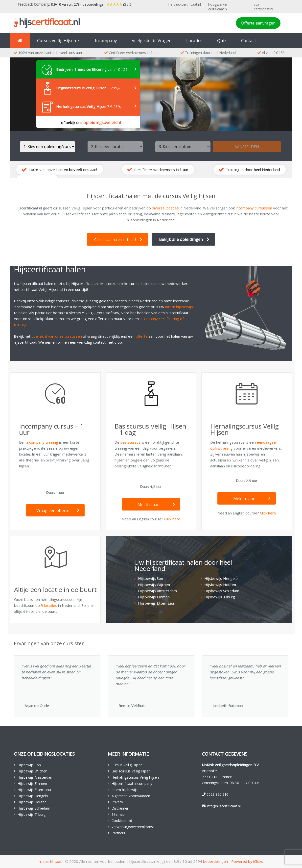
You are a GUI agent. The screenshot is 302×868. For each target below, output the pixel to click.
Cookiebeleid (122, 821)
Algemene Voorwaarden (131, 796)
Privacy (117, 802)
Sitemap (118, 814)
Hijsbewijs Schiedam (222, 591)
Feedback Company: (34, 4)
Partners (118, 833)
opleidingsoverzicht (102, 122)
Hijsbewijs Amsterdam (157, 591)
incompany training (42, 442)
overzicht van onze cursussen (57, 336)
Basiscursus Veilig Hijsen (131, 771)
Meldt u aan (156, 505)
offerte (142, 336)
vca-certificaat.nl (263, 7)
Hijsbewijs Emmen (154, 597)
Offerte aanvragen (258, 23)
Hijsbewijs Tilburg (220, 597)
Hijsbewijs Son (151, 578)
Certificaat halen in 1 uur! (115, 239)
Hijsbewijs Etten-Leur (157, 603)
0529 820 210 (217, 794)
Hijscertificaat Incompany (132, 783)
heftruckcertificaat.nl (185, 4)
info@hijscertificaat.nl (224, 806)
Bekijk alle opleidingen (181, 239)
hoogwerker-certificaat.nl (219, 7)
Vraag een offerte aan (58, 512)
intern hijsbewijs (179, 307)
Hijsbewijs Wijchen (154, 585)
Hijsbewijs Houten (220, 585)
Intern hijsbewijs (125, 790)
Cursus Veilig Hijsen (127, 765)
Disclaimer (120, 808)
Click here (172, 519)
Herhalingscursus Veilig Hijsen (135, 777)
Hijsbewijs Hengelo (221, 578)
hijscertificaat (50, 861)
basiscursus (130, 442)
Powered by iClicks (247, 861)
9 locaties (49, 605)
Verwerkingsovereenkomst (133, 827)
